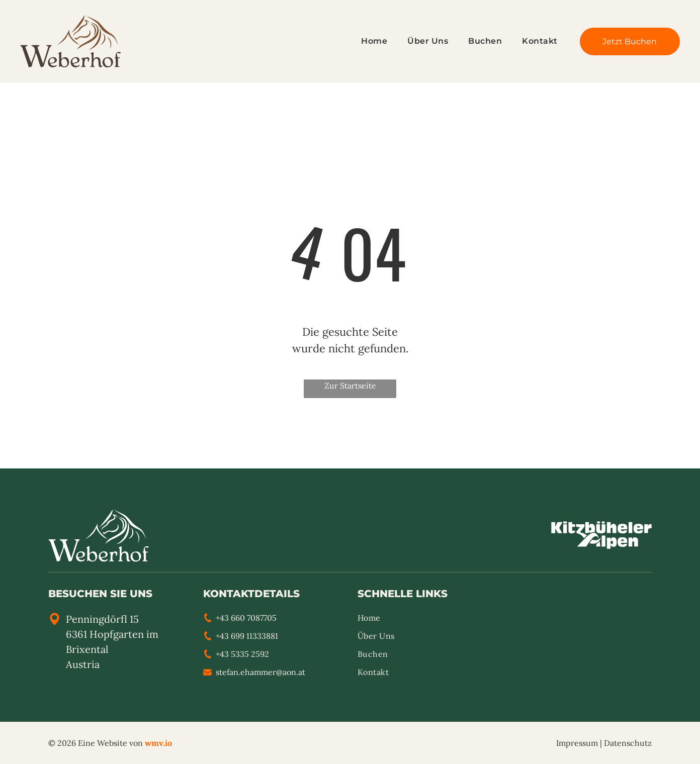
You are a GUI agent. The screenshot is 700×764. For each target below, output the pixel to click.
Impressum (577, 743)
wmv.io (158, 743)
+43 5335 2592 (242, 654)
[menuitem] (364, 41)
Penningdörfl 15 (102, 619)
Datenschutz (628, 743)
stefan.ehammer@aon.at (260, 672)
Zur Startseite (350, 386)
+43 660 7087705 (246, 618)
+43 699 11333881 (247, 636)
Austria (83, 664)
